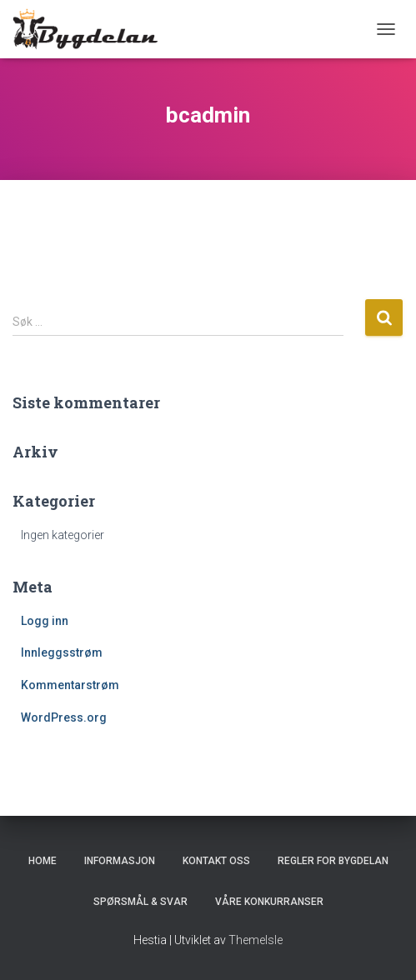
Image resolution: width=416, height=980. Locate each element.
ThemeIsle (256, 940)
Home (43, 861)
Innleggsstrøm (62, 652)
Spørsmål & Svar (140, 902)
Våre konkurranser (269, 902)
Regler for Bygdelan (333, 861)
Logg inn (45, 621)
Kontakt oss (216, 861)
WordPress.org (64, 717)
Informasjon (120, 861)
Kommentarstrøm (70, 685)
